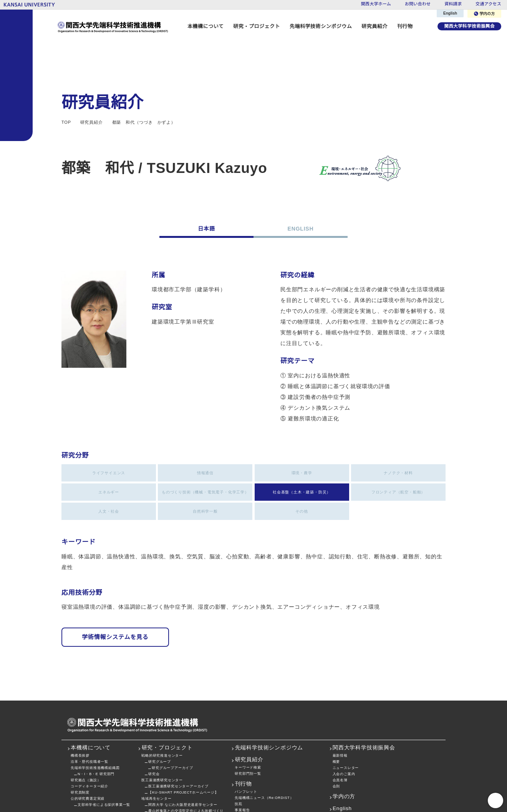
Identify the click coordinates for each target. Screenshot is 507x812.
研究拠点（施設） (86, 738)
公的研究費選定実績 (88, 756)
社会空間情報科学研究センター (168, 775)
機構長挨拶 (80, 713)
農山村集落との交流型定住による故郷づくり (186, 769)
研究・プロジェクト (167, 706)
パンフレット (246, 750)
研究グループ (159, 720)
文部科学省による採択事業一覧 (104, 763)
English (451, 13)
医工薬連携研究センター (162, 738)
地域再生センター (156, 756)
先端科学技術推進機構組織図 (95, 726)
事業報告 (242, 768)
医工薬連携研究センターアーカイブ (178, 744)
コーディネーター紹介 (89, 744)
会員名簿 (340, 738)
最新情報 (340, 713)
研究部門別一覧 (248, 731)
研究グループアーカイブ (172, 726)
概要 (336, 720)
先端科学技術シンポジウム (319, 26)
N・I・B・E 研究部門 (96, 732)
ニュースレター (346, 726)
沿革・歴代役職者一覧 (89, 720)
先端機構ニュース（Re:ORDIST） (263, 756)
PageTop (495, 800)
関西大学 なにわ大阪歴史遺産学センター (183, 763)
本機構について (91, 706)
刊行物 (403, 26)
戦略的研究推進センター (162, 713)
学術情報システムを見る (115, 595)
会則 (336, 744)
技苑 (239, 762)
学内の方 (485, 14)
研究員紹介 (249, 718)
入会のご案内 (344, 732)
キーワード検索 (248, 725)
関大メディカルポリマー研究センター (173, 781)
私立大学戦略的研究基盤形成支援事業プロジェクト (278, 774)
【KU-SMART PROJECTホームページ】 (182, 750)
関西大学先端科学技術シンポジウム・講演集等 (274, 780)
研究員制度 (80, 750)
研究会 (154, 732)
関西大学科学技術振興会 (468, 26)
